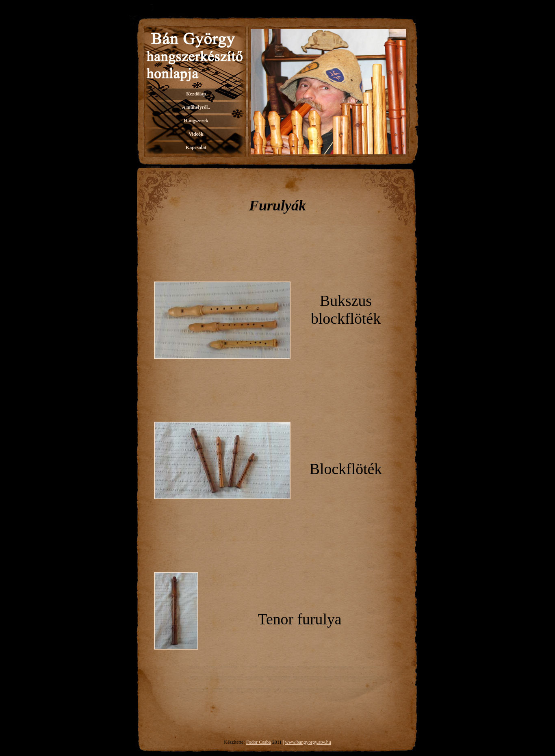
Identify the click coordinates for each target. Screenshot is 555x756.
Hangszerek (196, 121)
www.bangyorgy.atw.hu (308, 742)
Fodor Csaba (259, 742)
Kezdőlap (196, 94)
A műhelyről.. (196, 107)
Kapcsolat (196, 147)
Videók (196, 134)
